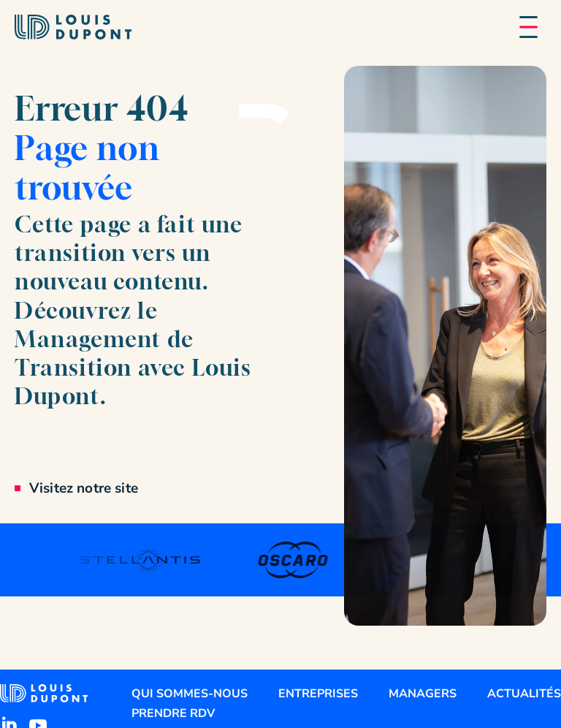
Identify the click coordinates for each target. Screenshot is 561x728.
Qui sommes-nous (190, 694)
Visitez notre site (84, 488)
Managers (423, 694)
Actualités (524, 694)
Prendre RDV (173, 713)
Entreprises (318, 694)
